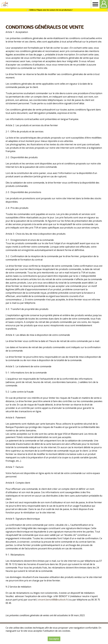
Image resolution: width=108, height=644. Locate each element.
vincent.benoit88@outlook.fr (53, 600)
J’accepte (54, 639)
